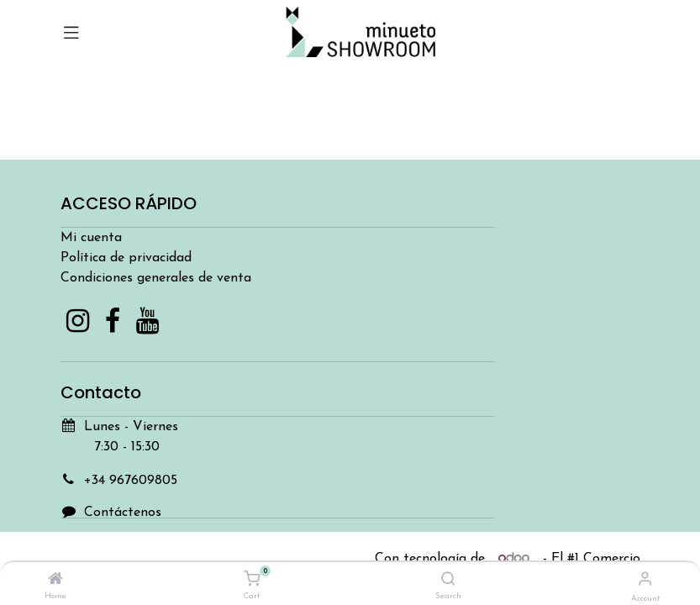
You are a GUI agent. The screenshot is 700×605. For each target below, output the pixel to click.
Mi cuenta (91, 238)
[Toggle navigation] (71, 32)
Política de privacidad (126, 258)
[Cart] (252, 580)
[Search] (448, 581)
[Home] (55, 581)
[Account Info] (645, 580)
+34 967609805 (131, 481)
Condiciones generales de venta (156, 278)
